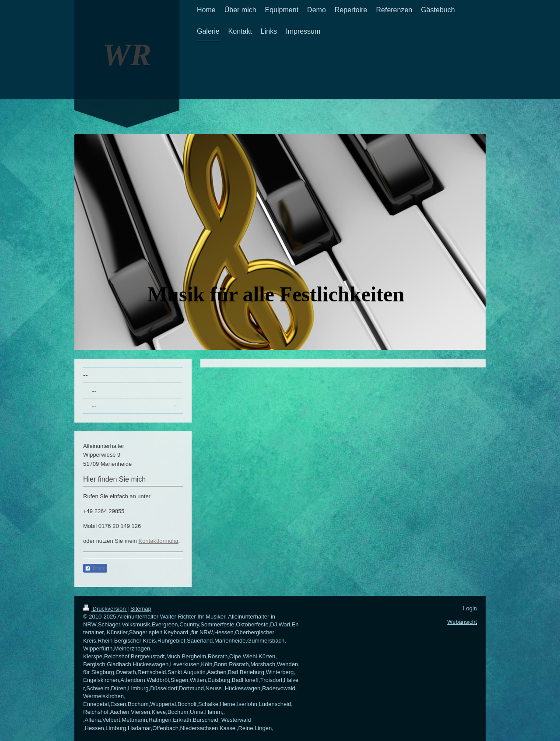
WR (127, 55)
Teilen (95, 569)
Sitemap (141, 609)
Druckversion (105, 609)
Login (470, 608)
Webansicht (462, 622)
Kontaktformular (158, 541)
